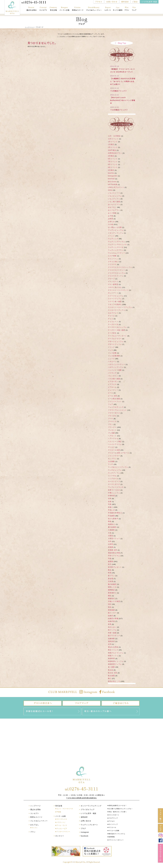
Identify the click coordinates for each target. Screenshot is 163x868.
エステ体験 (112, 256)
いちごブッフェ (114, 199)
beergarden (113, 176)
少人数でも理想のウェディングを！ (121, 809)
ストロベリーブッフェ (117, 310)
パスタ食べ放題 (114, 379)
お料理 (111, 219)
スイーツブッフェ (115, 299)
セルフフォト (113, 313)
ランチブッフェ (114, 473)
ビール (111, 393)
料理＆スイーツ (78, 9)
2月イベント (113, 147)
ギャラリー (60, 836)
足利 (110, 644)
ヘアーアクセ (113, 439)
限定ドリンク (113, 650)
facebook (85, 836)
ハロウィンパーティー (117, 364)
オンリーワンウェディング (91, 806)
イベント (111, 236)
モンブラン (112, 459)
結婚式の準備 (113, 618)
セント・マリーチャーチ (65, 809)
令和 (110, 499)
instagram (85, 832)
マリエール (113, 827)
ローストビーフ (114, 481)
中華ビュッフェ (114, 493)
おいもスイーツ (114, 204)
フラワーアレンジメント (117, 410)
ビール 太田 (113, 396)
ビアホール (112, 387)
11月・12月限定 (114, 136)
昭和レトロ (112, 587)
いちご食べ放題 (114, 202)
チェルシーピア (62, 829)
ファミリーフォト (115, 401)
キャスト (35, 828)
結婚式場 (111, 621)
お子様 (111, 216)
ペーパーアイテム (115, 444)
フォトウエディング (116, 407)
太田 (110, 541)
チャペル (111, 316)
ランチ (111, 464)
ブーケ (111, 419)
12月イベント (113, 139)
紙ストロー (112, 613)
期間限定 (111, 590)
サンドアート (113, 293)
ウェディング (113, 239)
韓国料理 (111, 658)
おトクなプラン (114, 210)
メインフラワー (114, 456)
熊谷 (110, 607)
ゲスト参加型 (113, 284)
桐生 (110, 596)
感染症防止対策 (114, 553)
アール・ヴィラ (62, 825)
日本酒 (111, 581)
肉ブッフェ (112, 630)
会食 (110, 501)
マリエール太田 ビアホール (119, 453)
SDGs (110, 190)
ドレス (111, 350)
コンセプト (43, 9)
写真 (110, 504)
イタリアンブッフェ (116, 233)
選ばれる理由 (31, 9)
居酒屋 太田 (113, 550)
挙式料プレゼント (115, 567)
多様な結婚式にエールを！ (118, 806)
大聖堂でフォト (114, 539)
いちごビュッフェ (115, 196)
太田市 (111, 544)
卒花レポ (111, 510)
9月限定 (111, 170)
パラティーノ (61, 822)
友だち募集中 (113, 519)
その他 (111, 224)
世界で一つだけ (114, 490)
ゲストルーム (113, 282)
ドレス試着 (112, 353)
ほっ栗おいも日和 (115, 227)
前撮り (111, 507)
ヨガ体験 (111, 461)
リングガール (113, 479)
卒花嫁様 (111, 516)
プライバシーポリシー (116, 840)
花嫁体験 (111, 639)
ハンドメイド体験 (115, 370)
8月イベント (113, 164)
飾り (110, 678)
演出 (110, 604)
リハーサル (112, 476)
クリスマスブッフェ (116, 276)
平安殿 (59, 812)
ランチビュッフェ (115, 470)
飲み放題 (111, 676)
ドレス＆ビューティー (94, 9)
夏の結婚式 (112, 527)
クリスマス (112, 264)
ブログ (83, 828)
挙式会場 (53, 9)
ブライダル (112, 416)
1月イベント (113, 142)
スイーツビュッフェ (116, 296)
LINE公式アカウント (116, 187)
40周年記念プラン (115, 153)
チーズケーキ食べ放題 (117, 330)
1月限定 (111, 144)
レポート (108, 9)
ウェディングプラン (116, 250)
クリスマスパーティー (117, 270)
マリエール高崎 (114, 831)
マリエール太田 (114, 450)
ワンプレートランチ (116, 487)
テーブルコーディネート (117, 336)
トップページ (29, 27)
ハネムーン (112, 361)
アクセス (112, 821)
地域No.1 (112, 524)
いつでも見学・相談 (89, 813)
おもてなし (118, 9)
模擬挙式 (111, 599)
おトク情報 (112, 213)
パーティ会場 (64, 9)
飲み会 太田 (113, 673)
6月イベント (113, 159)
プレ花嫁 (111, 433)
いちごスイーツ (114, 193)
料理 (110, 573)
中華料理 (111, 496)
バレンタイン (113, 376)
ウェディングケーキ (116, 247)
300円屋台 (112, 150)
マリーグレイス (62, 819)
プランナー (112, 427)
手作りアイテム (114, 556)
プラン (127, 9)
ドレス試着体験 (114, 356)
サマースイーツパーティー (118, 290)
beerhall (111, 179)
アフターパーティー (63, 832)
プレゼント (112, 430)
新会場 (111, 579)
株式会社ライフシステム (117, 834)
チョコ (111, 319)
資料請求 (111, 641)
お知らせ (111, 222)
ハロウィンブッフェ (116, 367)
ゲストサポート (114, 815)
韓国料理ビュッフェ (116, 661)
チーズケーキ (113, 324)
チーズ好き (112, 333)
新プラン (111, 576)
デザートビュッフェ (116, 341)
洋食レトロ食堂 (114, 601)
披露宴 (111, 561)
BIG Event (112, 182)
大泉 (110, 533)
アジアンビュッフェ (116, 230)
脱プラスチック (114, 636)
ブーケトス (112, 421)
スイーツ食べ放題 (115, 301)
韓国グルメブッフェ (116, 653)
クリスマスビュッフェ (117, 273)
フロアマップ (113, 818)
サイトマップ (113, 824)
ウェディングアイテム (117, 242)
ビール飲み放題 (114, 399)
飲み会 (111, 670)
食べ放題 (111, 667)
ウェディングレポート (89, 825)
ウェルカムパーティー (117, 253)
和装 (110, 521)
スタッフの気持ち (115, 304)
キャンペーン (113, 259)
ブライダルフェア (88, 809)
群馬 (110, 624)
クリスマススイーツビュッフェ (120, 267)
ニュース (111, 359)
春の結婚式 (112, 584)
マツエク (111, 447)
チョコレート (113, 322)
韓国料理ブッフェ (115, 664)
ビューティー (113, 390)
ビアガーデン (113, 382)
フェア (135, 9)
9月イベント (113, 167)
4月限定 (111, 156)
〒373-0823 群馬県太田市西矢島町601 (81, 798)
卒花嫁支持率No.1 (115, 513)
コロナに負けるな (115, 287)
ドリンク (111, 347)
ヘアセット (112, 436)
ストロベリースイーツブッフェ (120, 307)
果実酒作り (112, 593)
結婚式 (111, 616)
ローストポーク (114, 484)
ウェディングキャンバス (117, 244)
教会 (110, 570)
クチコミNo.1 (113, 262)
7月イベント (113, 162)
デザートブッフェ (115, 344)
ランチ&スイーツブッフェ (118, 467)
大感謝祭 (111, 530)
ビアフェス (112, 384)
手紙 (110, 558)
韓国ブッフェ (113, 656)
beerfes (111, 173)
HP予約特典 (113, 184)
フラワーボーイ (114, 413)
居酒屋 (111, 547)
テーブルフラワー (115, 339)
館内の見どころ (114, 681)
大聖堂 (111, 536)
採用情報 (112, 837)
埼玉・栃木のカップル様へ (118, 812)
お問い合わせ (86, 821)
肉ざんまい (112, 627)
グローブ (111, 279)
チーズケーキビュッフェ (117, 327)
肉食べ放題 (112, 633)
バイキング (112, 373)
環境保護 (111, 610)
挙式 (110, 564)
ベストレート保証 (115, 441)
